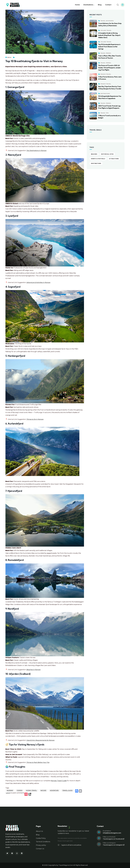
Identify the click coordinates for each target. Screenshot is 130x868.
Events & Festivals (98, 159)
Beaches (94, 154)
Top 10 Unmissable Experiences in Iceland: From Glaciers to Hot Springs (109, 47)
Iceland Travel (106, 30)
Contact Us (40, 849)
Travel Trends (106, 53)
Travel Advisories (107, 21)
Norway (10, 790)
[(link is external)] (30, 794)
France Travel (106, 74)
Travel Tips (104, 113)
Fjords (20, 790)
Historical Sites (107, 154)
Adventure (54, 790)
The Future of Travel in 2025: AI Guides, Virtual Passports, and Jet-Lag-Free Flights (110, 68)
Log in (8, 793)
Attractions (114, 159)
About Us (39, 831)
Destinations (105, 94)
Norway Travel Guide (59, 781)
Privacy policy (41, 845)
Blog (38, 835)
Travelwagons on (113, 839)
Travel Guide (67, 790)
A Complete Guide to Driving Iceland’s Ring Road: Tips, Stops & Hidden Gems (109, 35)
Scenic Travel (31, 790)
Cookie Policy (41, 838)
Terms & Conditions (43, 842)
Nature (43, 790)
